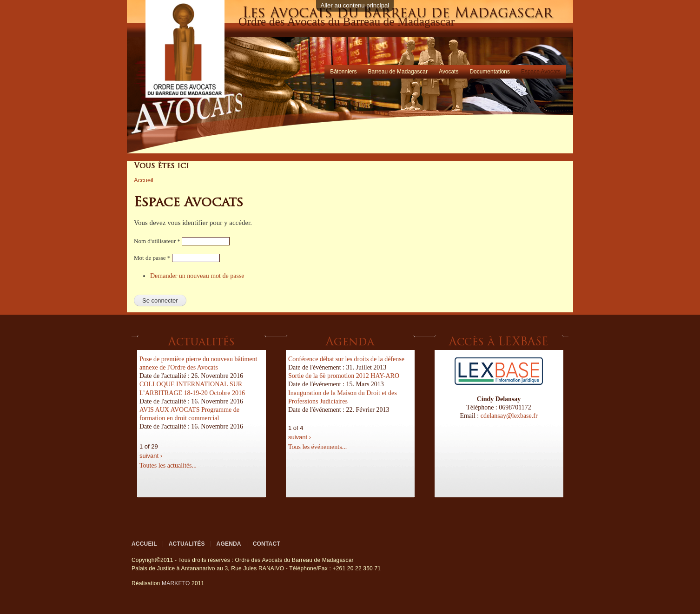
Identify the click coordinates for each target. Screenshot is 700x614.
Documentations (490, 72)
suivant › (151, 456)
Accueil (144, 180)
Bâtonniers (343, 72)
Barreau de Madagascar (398, 72)
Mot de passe (152, 258)
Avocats (449, 72)
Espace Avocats (541, 72)
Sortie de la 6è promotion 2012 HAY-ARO (344, 376)
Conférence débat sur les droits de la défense (346, 359)
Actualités (187, 544)
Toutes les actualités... (168, 465)
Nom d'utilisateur (157, 241)
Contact (267, 544)
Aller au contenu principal (355, 5)
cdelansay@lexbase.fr (509, 416)
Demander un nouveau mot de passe (197, 276)
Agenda (229, 544)
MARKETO (176, 583)
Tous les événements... (317, 447)
